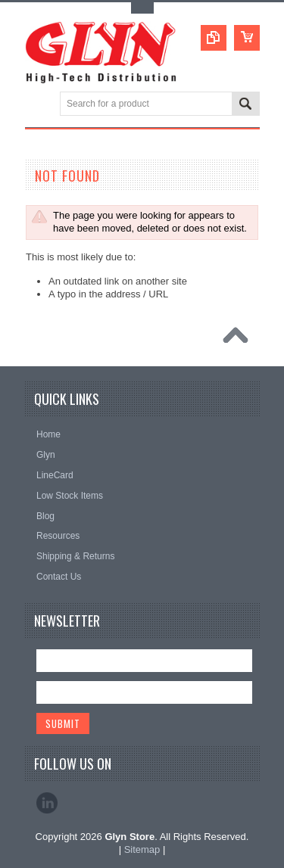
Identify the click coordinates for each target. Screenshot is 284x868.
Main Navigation (38, 105)
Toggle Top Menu (142, 8)
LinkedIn (47, 803)
